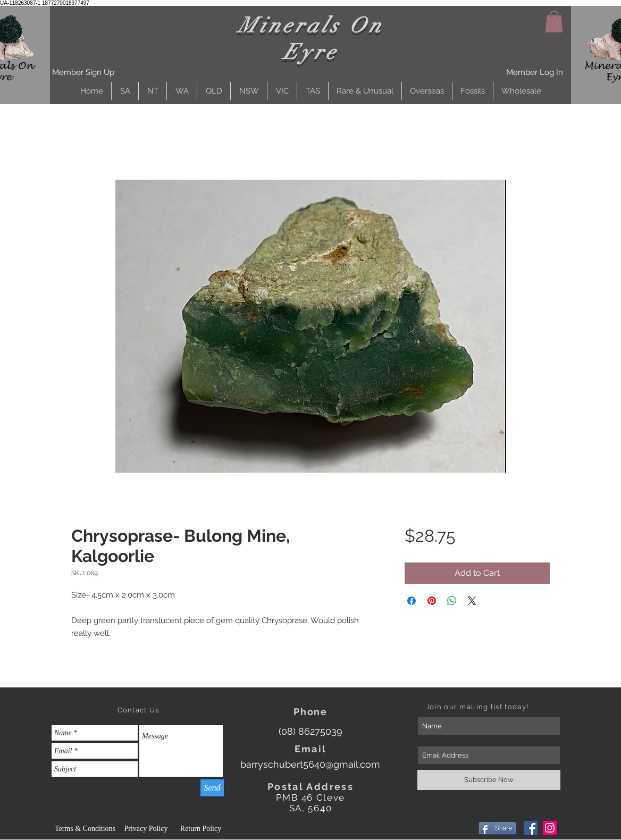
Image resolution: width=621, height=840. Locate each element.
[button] (83, 73)
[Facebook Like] (454, 829)
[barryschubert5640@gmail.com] (310, 764)
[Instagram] (550, 828)
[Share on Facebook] (412, 601)
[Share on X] (472, 601)
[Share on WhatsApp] (452, 601)
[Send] (212, 788)
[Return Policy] (201, 829)
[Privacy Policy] (146, 829)
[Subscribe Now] (489, 780)
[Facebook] (531, 828)
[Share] (497, 828)
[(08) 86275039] (310, 731)
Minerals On (311, 26)
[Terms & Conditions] (85, 829)
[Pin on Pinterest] (432, 601)
